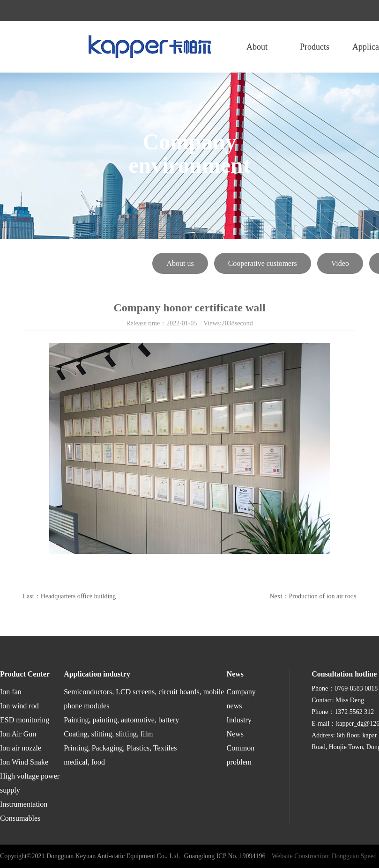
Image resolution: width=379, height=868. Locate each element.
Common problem (241, 755)
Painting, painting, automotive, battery (121, 720)
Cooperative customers (263, 263)
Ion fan (11, 692)
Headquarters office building (78, 596)
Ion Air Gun (18, 734)
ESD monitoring (25, 720)
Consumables (20, 818)
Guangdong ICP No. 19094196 (225, 856)
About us (180, 263)
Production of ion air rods (323, 596)
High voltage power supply (30, 783)
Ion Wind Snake (24, 762)
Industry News (239, 727)
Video (340, 263)
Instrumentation (24, 804)
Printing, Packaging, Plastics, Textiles (120, 748)
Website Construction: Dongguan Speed (324, 856)
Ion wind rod (19, 706)
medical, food (84, 762)
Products (315, 47)
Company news (241, 699)
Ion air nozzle (21, 748)
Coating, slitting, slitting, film (108, 734)
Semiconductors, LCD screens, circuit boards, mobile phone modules (144, 699)
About (257, 47)
